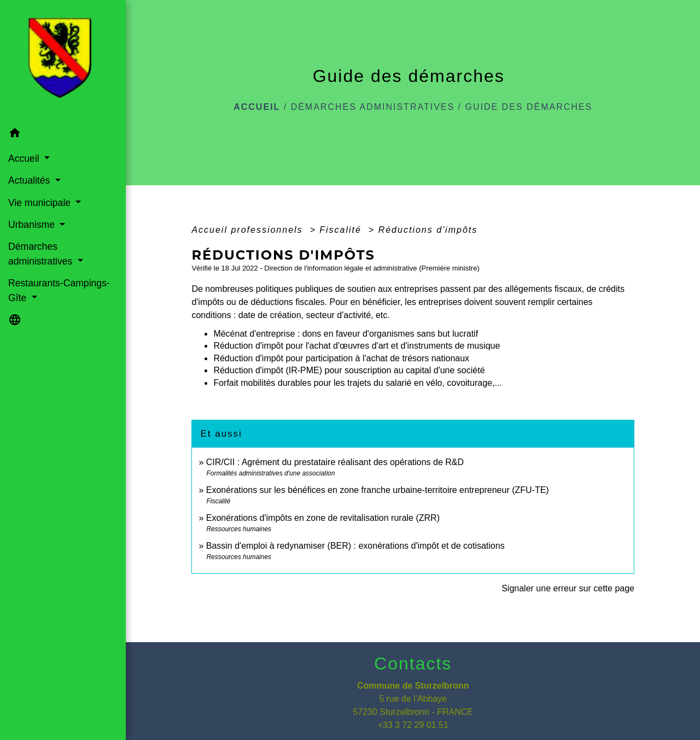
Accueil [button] (25, 158)
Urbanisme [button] (33, 225)
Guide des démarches (529, 107)
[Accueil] (63, 61)
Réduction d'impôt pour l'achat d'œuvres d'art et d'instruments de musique (357, 346)
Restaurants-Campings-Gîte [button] (59, 290)
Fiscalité (342, 230)
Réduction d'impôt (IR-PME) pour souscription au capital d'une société (349, 370)
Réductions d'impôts (428, 230)
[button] (63, 135)
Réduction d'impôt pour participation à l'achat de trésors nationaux (341, 358)
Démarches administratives (373, 107)
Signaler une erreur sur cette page (568, 588)
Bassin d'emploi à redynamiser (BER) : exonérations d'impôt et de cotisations (355, 546)
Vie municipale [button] (41, 203)
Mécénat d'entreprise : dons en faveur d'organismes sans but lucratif (346, 334)
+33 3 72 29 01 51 (413, 725)
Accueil (257, 107)
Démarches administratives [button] (42, 254)
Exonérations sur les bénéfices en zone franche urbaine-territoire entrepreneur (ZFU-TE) (378, 490)
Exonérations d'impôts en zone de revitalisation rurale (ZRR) (323, 518)
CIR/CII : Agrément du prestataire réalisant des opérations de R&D (335, 462)
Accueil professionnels (249, 230)
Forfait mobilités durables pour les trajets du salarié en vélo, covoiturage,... (357, 383)
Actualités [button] (30, 180)
